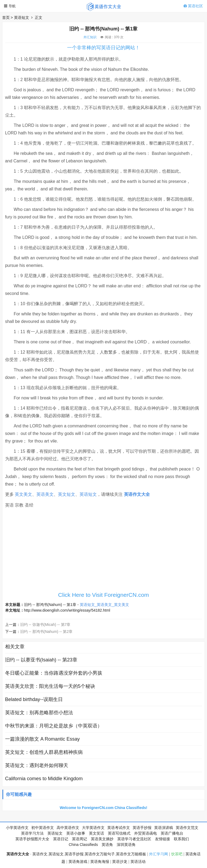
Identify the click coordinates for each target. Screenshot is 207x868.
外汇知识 (90, 37)
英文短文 (67, 494)
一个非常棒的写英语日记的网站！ (103, 48)
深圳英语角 (126, 845)
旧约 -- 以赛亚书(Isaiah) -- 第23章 (41, 660)
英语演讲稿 (164, 828)
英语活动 (138, 862)
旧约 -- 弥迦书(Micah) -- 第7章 (45, 625)
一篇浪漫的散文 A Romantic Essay (42, 739)
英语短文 (22, 18)
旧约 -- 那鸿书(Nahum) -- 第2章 (46, 632)
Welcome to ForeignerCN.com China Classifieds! (104, 808)
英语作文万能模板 (131, 854)
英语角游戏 (78, 862)
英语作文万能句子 (100, 854)
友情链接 (163, 839)
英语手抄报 (142, 828)
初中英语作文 (43, 828)
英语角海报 (100, 862)
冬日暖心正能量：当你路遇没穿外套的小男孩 (54, 673)
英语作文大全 (137, 494)
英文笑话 (96, 833)
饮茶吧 (177, 854)
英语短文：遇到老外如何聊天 (37, 765)
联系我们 (181, 839)
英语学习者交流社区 (134, 839)
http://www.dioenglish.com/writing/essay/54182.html (67, 610)
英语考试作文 (119, 828)
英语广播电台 (172, 833)
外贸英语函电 (146, 833)
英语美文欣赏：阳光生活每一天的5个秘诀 (50, 686)
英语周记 (80, 839)
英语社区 (193, 6)
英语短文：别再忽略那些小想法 (39, 713)
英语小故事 (76, 833)
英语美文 (45, 494)
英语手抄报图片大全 (32, 839)
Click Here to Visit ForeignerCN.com (104, 595)
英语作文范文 (187, 828)
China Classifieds (83, 845)
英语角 (107, 845)
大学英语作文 (93, 828)
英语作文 (40, 854)
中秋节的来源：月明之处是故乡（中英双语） (54, 726)
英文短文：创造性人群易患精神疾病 (44, 752)
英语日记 (61, 839)
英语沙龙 (120, 862)
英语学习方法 (32, 833)
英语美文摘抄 (102, 839)
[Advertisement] (103, 551)
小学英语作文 (17, 828)
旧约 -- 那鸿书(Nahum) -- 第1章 (50, 605)
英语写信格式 (119, 833)
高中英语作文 (68, 828)
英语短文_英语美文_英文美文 (105, 605)
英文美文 (23, 494)
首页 (6, 18)
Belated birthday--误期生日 (34, 699)
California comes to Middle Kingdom (44, 779)
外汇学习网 (158, 854)
